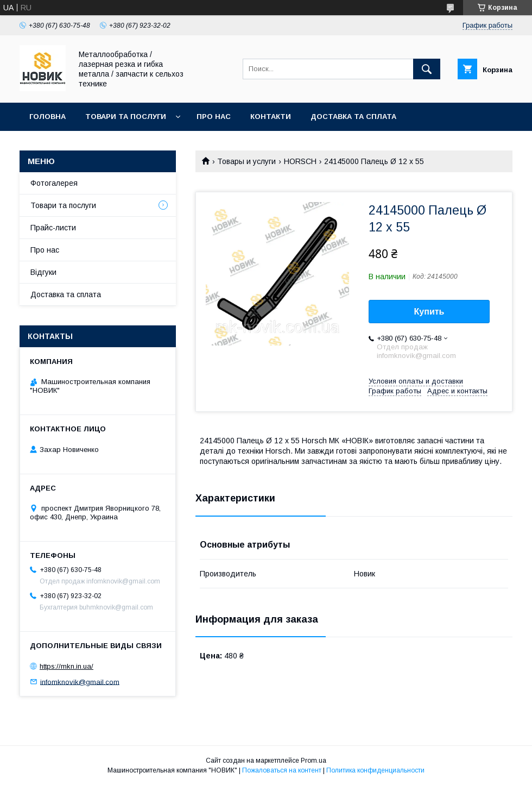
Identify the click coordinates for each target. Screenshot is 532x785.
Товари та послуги (126, 117)
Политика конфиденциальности (375, 770)
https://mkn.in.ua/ (66, 666)
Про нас (214, 117)
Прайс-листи (53, 228)
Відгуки (43, 272)
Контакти (271, 117)
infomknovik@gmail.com (80, 682)
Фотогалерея (54, 183)
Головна (47, 117)
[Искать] (427, 69)
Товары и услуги (246, 161)
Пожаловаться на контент (282, 770)
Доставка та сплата (353, 117)
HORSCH (300, 161)
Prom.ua (313, 761)
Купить (429, 312)
